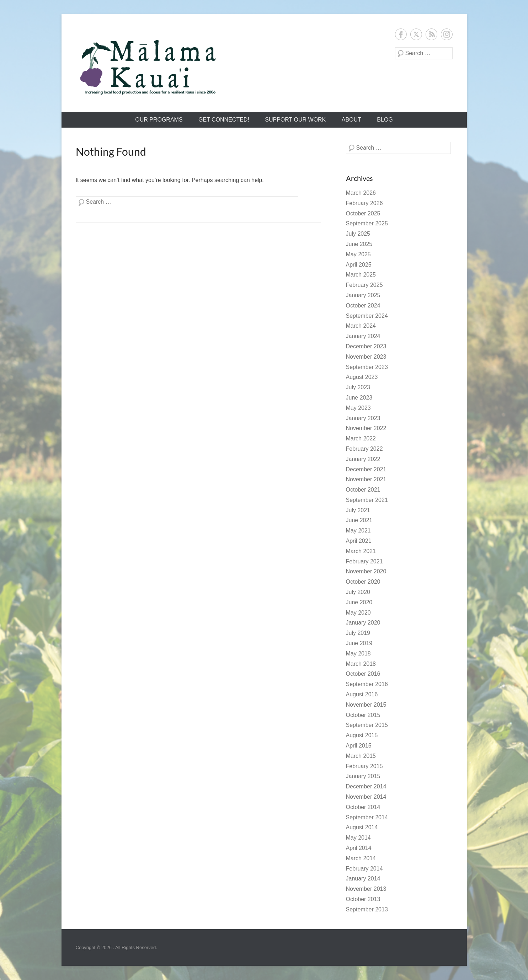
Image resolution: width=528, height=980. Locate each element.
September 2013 (367, 909)
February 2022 (364, 449)
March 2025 (361, 275)
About (351, 120)
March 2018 (361, 664)
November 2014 (366, 797)
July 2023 (358, 387)
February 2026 (364, 203)
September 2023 (367, 367)
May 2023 (358, 408)
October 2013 (363, 899)
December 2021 (366, 469)
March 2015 (361, 756)
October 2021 (363, 490)
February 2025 (364, 285)
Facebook (401, 34)
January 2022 (363, 459)
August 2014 (362, 827)
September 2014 (367, 817)
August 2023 (362, 377)
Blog (385, 120)
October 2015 (363, 715)
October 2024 (363, 306)
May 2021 (358, 531)
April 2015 (359, 746)
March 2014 (361, 858)
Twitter (416, 34)
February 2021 (364, 561)
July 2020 (358, 592)
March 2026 (361, 193)
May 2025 (358, 254)
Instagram (447, 34)
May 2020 (358, 613)
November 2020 (366, 571)
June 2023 (359, 398)
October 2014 (363, 807)
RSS (431, 34)
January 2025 (363, 295)
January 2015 (363, 776)
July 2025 (358, 234)
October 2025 (363, 213)
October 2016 (363, 674)
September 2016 (367, 684)
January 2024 (363, 336)
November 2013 (366, 889)
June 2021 (359, 520)
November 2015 (366, 705)
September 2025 (367, 223)
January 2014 (363, 879)
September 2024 (367, 316)
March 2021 (361, 551)
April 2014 (359, 848)
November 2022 (366, 428)
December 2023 (366, 346)
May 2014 (358, 838)
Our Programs (159, 120)
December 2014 (366, 786)
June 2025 (359, 244)
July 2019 (358, 633)
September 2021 (367, 500)
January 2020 (363, 623)
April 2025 (359, 265)
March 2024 (361, 326)
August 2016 (362, 694)
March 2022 (361, 438)
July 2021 (358, 510)
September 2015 (367, 725)
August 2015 (362, 735)
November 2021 (366, 479)
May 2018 (358, 654)
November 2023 (366, 357)
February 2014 (364, 869)
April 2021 (359, 541)
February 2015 (364, 766)
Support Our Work (295, 120)
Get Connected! (224, 120)
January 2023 (363, 418)
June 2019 (359, 643)
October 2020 (363, 582)
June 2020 (359, 602)
